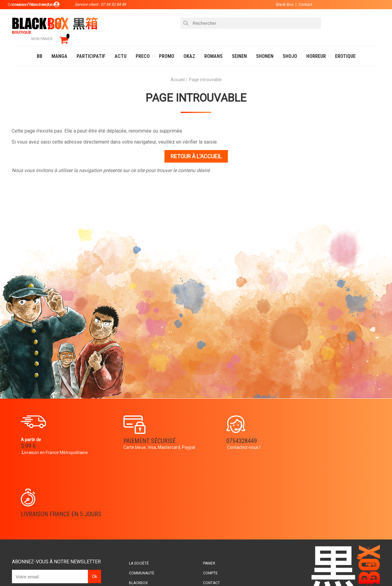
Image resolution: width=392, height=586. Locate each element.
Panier (206, 490)
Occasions (149, 569)
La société (140, 490)
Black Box (282, 4)
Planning (138, 519)
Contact (302, 4)
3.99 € (29, 438)
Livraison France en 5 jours (328, 436)
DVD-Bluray (57, 569)
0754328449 (221, 432)
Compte (207, 499)
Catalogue (24, 569)
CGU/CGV (208, 519)
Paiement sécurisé (139, 432)
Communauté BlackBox (103, 569)
